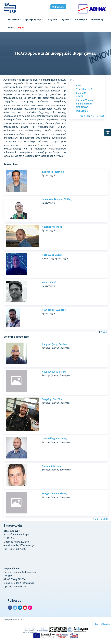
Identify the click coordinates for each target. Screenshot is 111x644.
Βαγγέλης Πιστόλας (53, 399)
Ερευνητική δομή (34, 20)
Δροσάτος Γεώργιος (53, 172)
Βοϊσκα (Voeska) (85, 100)
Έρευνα (66, 20)
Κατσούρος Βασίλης (53, 255)
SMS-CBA (81, 93)
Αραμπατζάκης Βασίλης (55, 344)
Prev (82, 116)
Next (101, 116)
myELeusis (82, 111)
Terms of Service (102, 624)
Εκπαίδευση (97, 20)
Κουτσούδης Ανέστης (54, 310)
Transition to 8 (84, 89)
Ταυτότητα (14, 20)
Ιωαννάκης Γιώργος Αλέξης (57, 199)
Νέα (11, 27)
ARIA (79, 86)
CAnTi (79, 96)
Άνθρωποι (53, 20)
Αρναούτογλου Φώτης (54, 372)
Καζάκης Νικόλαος (52, 227)
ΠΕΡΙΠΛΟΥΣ (82, 107)
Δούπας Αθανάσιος (52, 466)
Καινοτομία (81, 20)
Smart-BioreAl (84, 104)
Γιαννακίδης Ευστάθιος (54, 439)
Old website (58, 7)
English (21, 27)
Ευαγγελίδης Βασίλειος (54, 494)
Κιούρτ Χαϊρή (49, 282)
